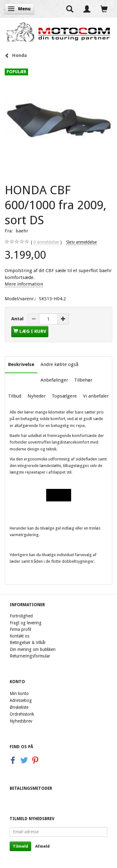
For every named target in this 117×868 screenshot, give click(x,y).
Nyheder (37, 396)
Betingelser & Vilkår (28, 642)
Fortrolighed (21, 616)
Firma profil (20, 629)
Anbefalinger (54, 380)
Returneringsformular (30, 656)
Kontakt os (19, 636)
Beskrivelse (21, 364)
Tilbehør (83, 380)
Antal (18, 319)
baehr (22, 231)
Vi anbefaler (96, 396)
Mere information (24, 284)
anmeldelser (46, 242)
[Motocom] (58, 32)
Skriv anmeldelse (81, 242)
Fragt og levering (26, 623)
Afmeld (42, 846)
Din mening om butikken (33, 649)
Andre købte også (59, 364)
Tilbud (15, 396)
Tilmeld (20, 846)
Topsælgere (64, 396)
